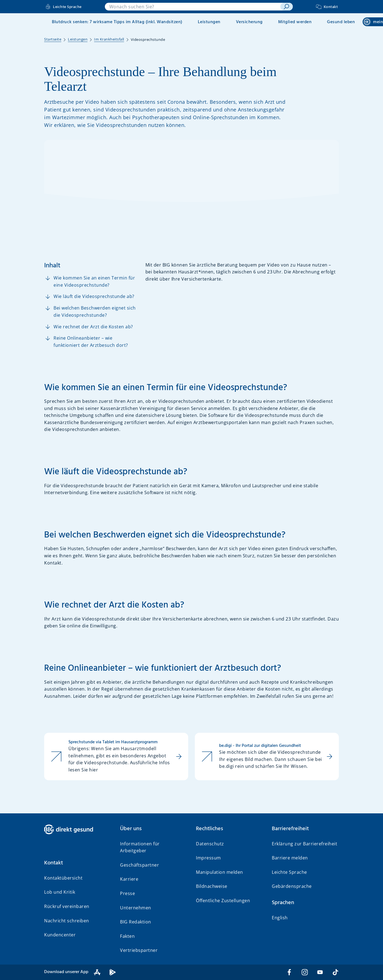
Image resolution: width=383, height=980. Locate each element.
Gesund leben (341, 22)
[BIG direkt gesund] (78, 829)
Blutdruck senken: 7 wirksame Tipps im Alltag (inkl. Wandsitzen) (117, 22)
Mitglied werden (295, 22)
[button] (78, 863)
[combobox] (193, 7)
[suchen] (287, 7)
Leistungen (209, 22)
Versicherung (249, 22)
